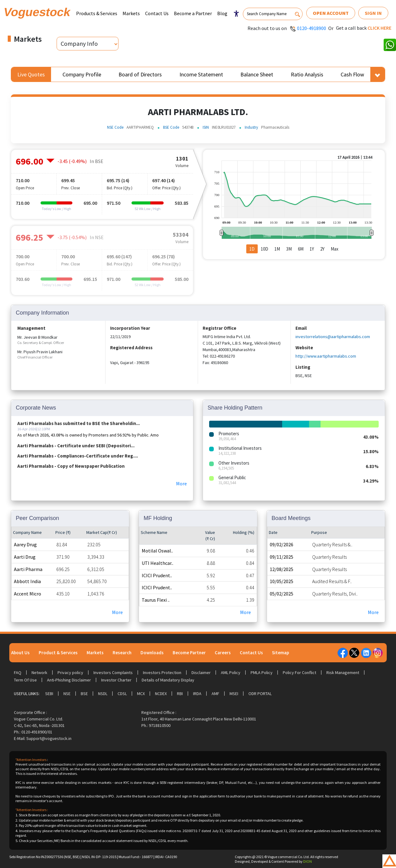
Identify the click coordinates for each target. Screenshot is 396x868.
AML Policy (231, 672)
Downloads (152, 653)
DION (308, 861)
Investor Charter (116, 680)
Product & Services (58, 653)
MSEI (234, 694)
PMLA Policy (262, 672)
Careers (223, 653)
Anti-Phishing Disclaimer (69, 680)
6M (301, 249)
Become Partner (189, 653)
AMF (215, 694)
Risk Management (343, 672)
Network (39, 672)
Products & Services (97, 13)
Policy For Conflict (299, 672)
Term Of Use (25, 680)
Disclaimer (201, 672)
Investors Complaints (113, 672)
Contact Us (157, 13)
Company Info (79, 43)
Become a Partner (193, 13)
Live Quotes (31, 74)
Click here (379, 28)
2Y (322, 249)
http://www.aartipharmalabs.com (326, 356)
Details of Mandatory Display (168, 680)
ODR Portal (260, 694)
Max (335, 249)
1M (277, 249)
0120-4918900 (312, 28)
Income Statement (201, 74)
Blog (222, 13)
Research (122, 653)
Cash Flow (352, 74)
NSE (67, 694)
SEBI (49, 694)
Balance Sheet (257, 74)
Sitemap (280, 653)
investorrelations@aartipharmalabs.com (333, 337)
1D (252, 249)
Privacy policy (70, 672)
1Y (312, 249)
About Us (20, 653)
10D (265, 249)
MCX (141, 694)
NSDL (103, 694)
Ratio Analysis (307, 74)
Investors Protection (162, 672)
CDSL (122, 694)
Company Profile (82, 74)
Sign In (373, 13)
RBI (180, 694)
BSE (84, 694)
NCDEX (161, 694)
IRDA (197, 694)
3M (289, 249)
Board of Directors (140, 74)
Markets (131, 13)
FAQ (18, 672)
